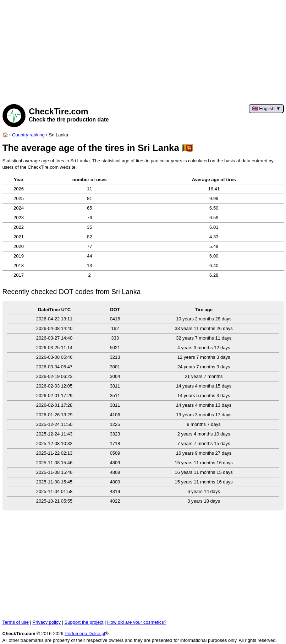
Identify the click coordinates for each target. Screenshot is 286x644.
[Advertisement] (143, 50)
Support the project (84, 622)
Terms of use (16, 622)
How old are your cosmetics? (137, 622)
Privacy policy (47, 622)
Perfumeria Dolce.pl (85, 634)
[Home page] (5, 135)
